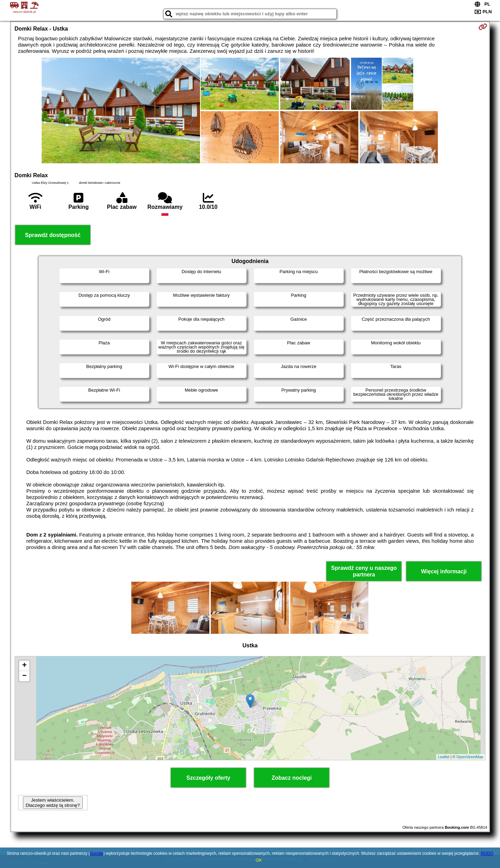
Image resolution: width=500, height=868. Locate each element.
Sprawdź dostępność (53, 235)
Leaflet (444, 757)
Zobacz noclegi (292, 778)
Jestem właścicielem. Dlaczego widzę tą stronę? (53, 803)
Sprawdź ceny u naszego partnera (364, 571)
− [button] (24, 676)
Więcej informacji (444, 571)
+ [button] (24, 666)
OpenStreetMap (470, 757)
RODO (487, 853)
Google (97, 853)
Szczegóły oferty (208, 778)
